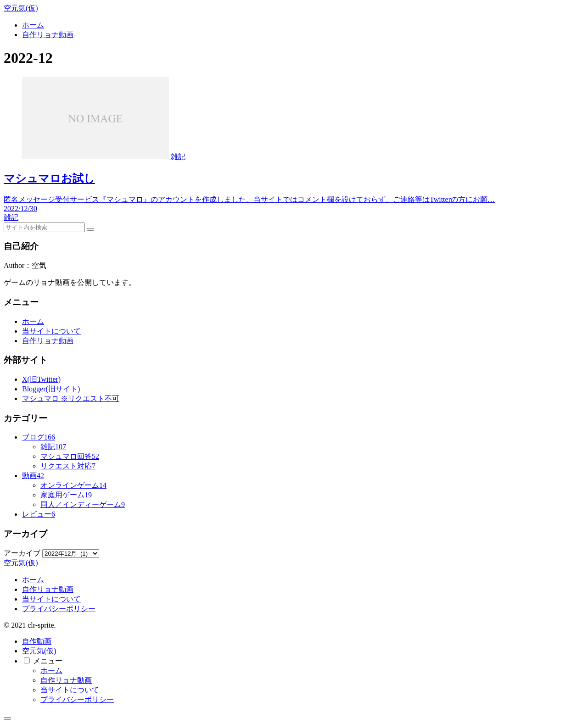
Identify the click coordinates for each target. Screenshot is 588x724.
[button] (90, 229)
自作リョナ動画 (48, 341)
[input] (44, 227)
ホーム (33, 321)
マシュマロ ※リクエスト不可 (71, 398)
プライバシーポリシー (59, 609)
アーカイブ (22, 553)
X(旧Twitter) (41, 379)
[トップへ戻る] (7, 718)
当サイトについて (51, 331)
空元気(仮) (39, 651)
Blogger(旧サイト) (51, 389)
